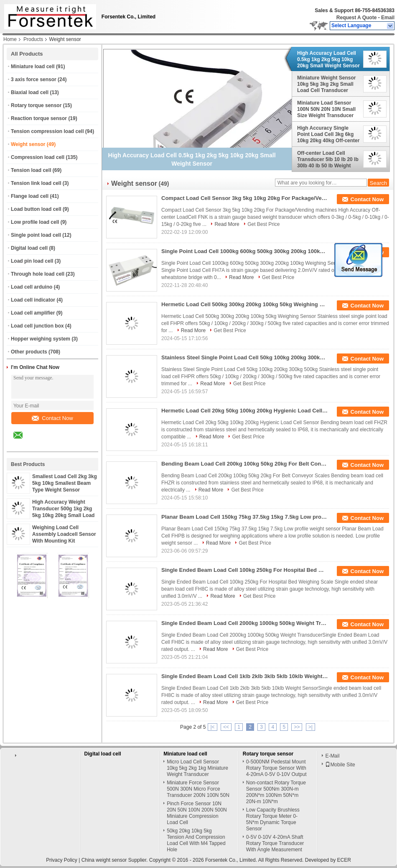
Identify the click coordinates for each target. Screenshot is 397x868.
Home (10, 39)
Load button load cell (36, 209)
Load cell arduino (32, 287)
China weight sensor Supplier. (115, 860)
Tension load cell (31, 170)
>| (310, 727)
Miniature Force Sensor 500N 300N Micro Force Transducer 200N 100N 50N (198, 789)
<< (226, 727)
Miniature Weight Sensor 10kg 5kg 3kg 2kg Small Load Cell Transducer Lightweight (326, 84)
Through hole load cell (38, 274)
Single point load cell (36, 235)
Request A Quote (356, 18)
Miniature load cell (33, 67)
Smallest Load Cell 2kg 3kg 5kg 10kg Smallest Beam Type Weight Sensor (65, 483)
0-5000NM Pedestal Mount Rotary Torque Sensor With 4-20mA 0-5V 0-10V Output (276, 768)
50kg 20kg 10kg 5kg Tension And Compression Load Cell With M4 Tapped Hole (196, 840)
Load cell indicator (33, 300)
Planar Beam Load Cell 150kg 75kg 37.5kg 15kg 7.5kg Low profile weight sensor (245, 517)
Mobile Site (340, 765)
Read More (227, 224)
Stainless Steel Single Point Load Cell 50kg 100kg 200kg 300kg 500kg (245, 357)
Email (388, 18)
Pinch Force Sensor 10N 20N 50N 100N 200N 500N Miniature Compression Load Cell (197, 813)
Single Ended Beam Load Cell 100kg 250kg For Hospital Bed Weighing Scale (245, 570)
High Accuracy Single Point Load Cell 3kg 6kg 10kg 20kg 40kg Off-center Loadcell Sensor (328, 134)
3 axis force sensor (34, 79)
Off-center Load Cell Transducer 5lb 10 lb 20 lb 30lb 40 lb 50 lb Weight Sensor (328, 159)
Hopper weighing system (41, 339)
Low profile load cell (35, 222)
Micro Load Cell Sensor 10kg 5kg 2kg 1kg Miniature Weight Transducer (197, 768)
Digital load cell (29, 248)
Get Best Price (263, 224)
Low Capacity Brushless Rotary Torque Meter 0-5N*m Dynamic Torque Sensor (273, 819)
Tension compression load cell (47, 131)
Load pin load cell (32, 261)
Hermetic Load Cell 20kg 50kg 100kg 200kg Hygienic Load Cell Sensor (245, 411)
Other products (29, 352)
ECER (344, 860)
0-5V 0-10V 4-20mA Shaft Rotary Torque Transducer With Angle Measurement (275, 843)
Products (33, 39)
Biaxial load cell (30, 92)
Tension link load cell (36, 183)
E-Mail (332, 756)
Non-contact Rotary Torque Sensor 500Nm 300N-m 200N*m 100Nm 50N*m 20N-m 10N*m (276, 792)
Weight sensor (28, 144)
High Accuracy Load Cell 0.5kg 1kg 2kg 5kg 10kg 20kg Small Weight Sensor (328, 59)
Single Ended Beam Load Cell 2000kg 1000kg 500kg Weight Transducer (245, 623)
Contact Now (52, 418)
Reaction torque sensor (39, 118)
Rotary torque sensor (36, 105)
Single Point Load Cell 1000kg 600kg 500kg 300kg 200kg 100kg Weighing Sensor (245, 251)
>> (297, 727)
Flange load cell (30, 196)
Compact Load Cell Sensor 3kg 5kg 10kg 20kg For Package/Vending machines (245, 198)
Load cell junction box (37, 326)
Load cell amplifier (33, 313)
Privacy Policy (62, 860)
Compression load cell (38, 157)
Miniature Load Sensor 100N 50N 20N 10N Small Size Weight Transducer (326, 109)
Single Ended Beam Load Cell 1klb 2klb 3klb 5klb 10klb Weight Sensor (245, 676)
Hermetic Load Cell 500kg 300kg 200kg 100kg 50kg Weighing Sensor (245, 304)
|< (212, 727)
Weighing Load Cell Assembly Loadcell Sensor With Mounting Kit (64, 534)
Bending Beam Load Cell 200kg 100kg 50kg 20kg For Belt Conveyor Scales (245, 464)
